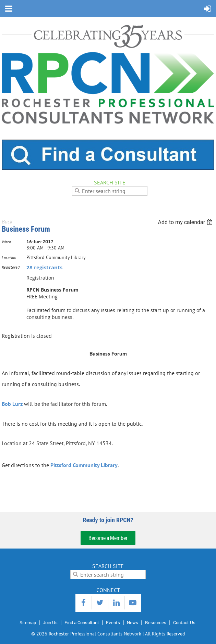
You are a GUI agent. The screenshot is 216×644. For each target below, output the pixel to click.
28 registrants (44, 267)
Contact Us (184, 622)
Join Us (50, 622)
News (133, 622)
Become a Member (108, 538)
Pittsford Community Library (84, 465)
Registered (11, 267)
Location (9, 257)
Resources (156, 622)
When (6, 242)
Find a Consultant (82, 622)
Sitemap (28, 622)
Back (7, 221)
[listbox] (186, 222)
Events (113, 622)
